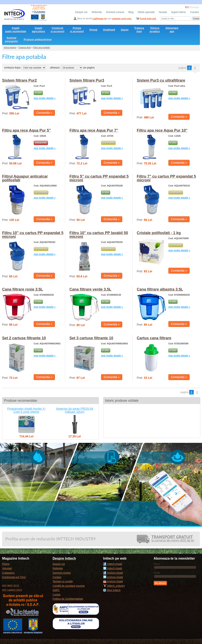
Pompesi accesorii (77, 30)
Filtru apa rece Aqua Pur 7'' (94, 130)
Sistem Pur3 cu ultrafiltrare (161, 80)
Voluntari (7, 568)
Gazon (125, 30)
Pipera (6, 564)
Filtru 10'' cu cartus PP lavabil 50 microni (99, 235)
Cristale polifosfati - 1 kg (159, 233)
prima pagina (10, 48)
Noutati (163, 12)
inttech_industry (114, 586)
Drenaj (94, 30)
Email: (157, 573)
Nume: (157, 564)
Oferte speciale (146, 12)
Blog (131, 12)
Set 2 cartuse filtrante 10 (24, 338)
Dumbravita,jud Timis (14, 577)
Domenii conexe (115, 12)
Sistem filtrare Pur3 (87, 80)
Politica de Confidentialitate (68, 599)
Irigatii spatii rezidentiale (16, 30)
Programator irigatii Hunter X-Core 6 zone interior (26, 410)
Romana (192, 7)
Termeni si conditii (63, 581)
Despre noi (81, 12)
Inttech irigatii (113, 564)
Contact (195, 12)
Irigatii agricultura (39, 30)
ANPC (56, 590)
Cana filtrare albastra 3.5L (160, 289)
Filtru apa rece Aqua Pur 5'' (26, 130)
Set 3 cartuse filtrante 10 (91, 338)
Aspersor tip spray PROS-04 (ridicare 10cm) (75, 410)
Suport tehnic (179, 12)
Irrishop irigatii (113, 573)
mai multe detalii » (45, 98)
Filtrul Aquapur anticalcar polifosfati (25, 178)
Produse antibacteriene (38, 40)
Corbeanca (8, 573)
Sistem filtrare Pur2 (19, 80)
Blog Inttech (112, 590)
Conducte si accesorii (58, 30)
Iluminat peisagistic (12, 40)
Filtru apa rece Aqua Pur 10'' (162, 130)
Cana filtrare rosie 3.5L (23, 289)
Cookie (56, 595)
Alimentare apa (172, 30)
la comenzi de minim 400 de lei (173, 539)
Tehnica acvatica (155, 30)
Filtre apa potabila (42, 48)
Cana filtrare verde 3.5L (90, 289)
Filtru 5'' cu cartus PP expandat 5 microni (99, 178)
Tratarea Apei (139, 30)
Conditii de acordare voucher (69, 586)
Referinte (97, 12)
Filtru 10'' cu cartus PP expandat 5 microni (33, 235)
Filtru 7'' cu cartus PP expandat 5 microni (166, 178)
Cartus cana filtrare (154, 338)
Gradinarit (109, 30)
